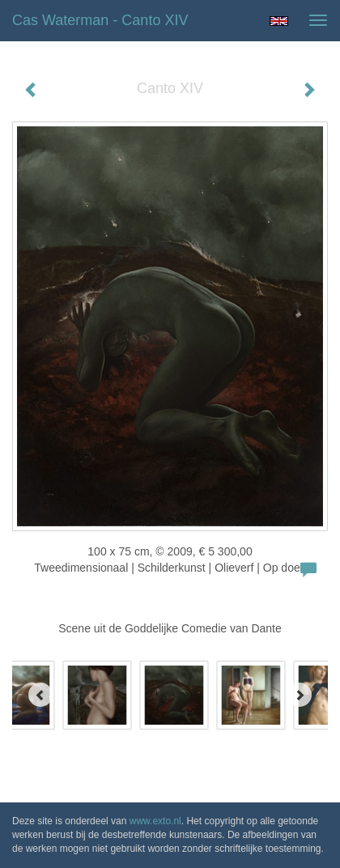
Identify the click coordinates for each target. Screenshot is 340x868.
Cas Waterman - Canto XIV (100, 20)
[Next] (300, 695)
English (279, 21)
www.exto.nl (155, 821)
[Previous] (40, 695)
